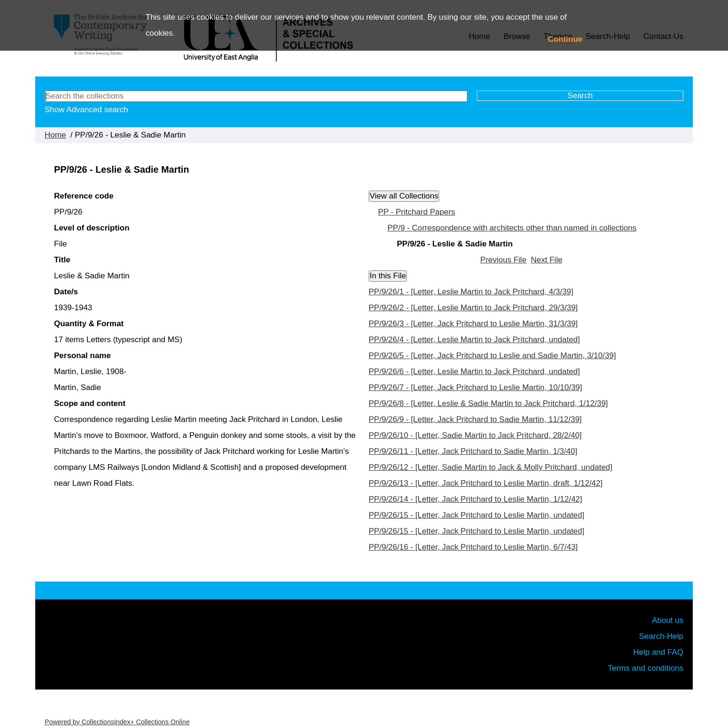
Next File (546, 260)
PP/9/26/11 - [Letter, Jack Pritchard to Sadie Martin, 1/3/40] (473, 451)
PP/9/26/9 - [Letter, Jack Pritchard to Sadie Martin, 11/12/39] (475, 419)
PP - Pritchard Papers (417, 212)
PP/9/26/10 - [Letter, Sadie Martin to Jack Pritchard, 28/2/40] (475, 435)
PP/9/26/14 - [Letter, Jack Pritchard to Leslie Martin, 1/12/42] (476, 499)
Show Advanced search (86, 110)
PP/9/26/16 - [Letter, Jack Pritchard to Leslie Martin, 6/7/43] (473, 547)
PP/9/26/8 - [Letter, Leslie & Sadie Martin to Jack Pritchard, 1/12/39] (488, 403)
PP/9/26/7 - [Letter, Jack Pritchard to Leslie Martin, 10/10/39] (476, 387)
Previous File (503, 260)
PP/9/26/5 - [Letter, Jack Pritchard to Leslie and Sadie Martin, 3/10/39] (492, 356)
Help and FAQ (658, 652)
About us (668, 620)
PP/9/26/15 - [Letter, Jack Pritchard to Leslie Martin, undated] (476, 515)
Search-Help (662, 636)
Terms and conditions (646, 668)
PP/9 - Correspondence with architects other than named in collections (512, 228)
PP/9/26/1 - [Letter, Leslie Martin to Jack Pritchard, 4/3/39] (471, 292)
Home (55, 135)
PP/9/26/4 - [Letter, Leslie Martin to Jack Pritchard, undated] (474, 340)
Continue (565, 39)
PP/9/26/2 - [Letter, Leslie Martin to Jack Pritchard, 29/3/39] (473, 308)
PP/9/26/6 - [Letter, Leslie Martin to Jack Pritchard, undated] (474, 372)
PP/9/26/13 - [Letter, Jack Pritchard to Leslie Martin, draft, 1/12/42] (486, 483)
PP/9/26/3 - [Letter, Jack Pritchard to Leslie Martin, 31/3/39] (473, 324)
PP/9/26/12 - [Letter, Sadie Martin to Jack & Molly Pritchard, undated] (491, 467)
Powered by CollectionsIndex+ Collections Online (117, 722)
